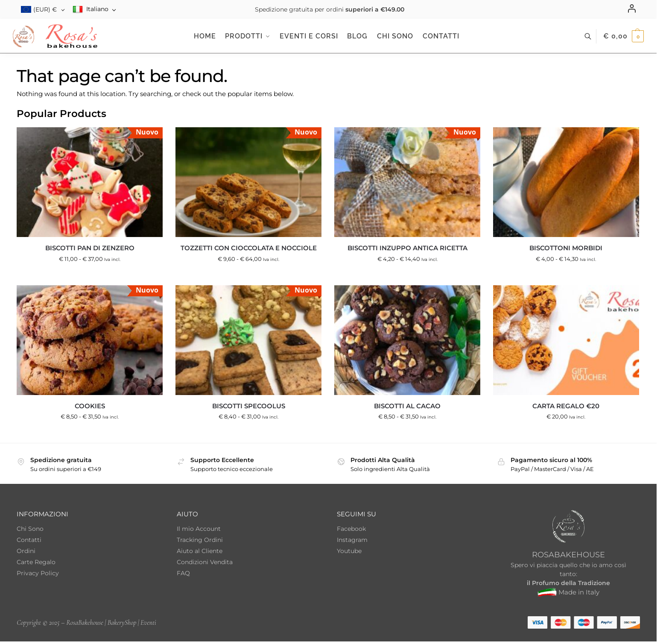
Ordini (26, 551)
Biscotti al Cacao (407, 406)
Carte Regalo (36, 562)
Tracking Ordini (200, 540)
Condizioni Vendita (205, 562)
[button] (624, 36)
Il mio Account (199, 529)
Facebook (351, 529)
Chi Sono (30, 529)
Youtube (349, 551)
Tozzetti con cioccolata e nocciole (249, 248)
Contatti (29, 540)
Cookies (90, 406)
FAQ (183, 573)
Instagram (352, 540)
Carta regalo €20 (566, 406)
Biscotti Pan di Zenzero (90, 248)
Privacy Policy (38, 573)
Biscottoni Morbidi (566, 248)
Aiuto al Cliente (200, 551)
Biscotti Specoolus (249, 406)
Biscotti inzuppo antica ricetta (407, 248)
